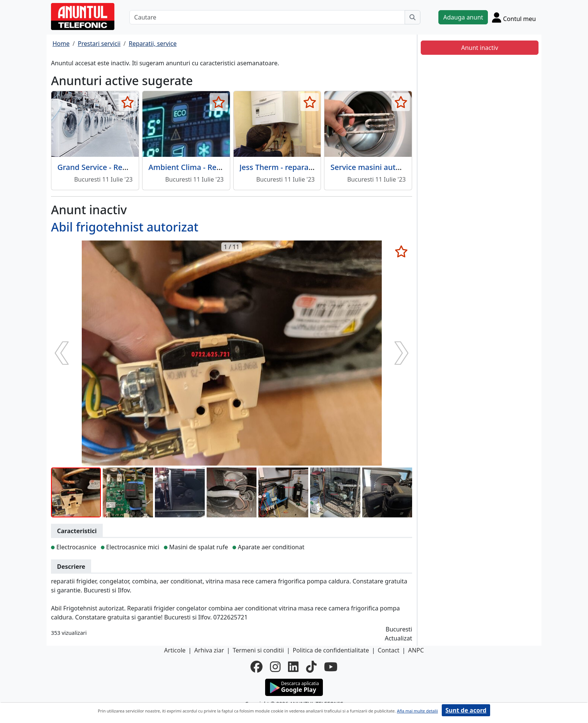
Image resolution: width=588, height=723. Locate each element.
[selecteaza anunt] (128, 102)
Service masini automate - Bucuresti (395, 167)
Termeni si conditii (258, 650)
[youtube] (331, 667)
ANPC (416, 650)
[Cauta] (412, 17)
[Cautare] (267, 17)
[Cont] (514, 17)
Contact (388, 650)
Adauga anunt (463, 17)
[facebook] (256, 667)
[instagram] (275, 667)
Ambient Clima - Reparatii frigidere (211, 167)
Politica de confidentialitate (331, 650)
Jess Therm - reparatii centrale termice (308, 167)
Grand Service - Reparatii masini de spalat (132, 167)
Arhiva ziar (209, 650)
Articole (175, 650)
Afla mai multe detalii (417, 711)
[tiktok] (311, 667)
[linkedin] (293, 667)
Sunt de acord (466, 710)
